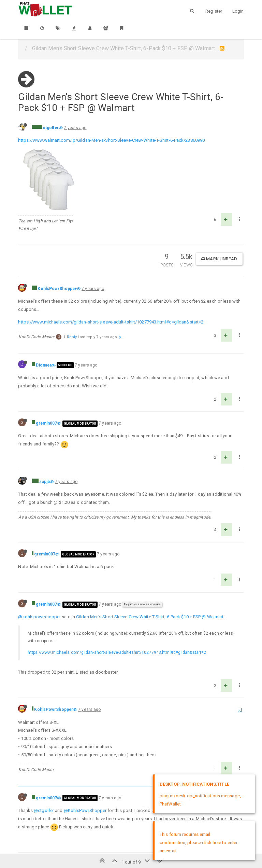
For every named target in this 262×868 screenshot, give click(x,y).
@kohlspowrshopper (39, 563)
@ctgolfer (44, 757)
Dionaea (44, 312)
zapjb (45, 428)
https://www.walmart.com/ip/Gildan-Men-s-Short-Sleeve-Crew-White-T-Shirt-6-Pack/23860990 (111, 140)
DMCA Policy (131, 843)
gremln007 (46, 370)
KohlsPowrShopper (57, 235)
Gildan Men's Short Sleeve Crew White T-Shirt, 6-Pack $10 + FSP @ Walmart (150, 563)
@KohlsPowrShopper (142, 551)
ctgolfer (51, 128)
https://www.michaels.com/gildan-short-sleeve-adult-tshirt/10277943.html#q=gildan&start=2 (111, 269)
